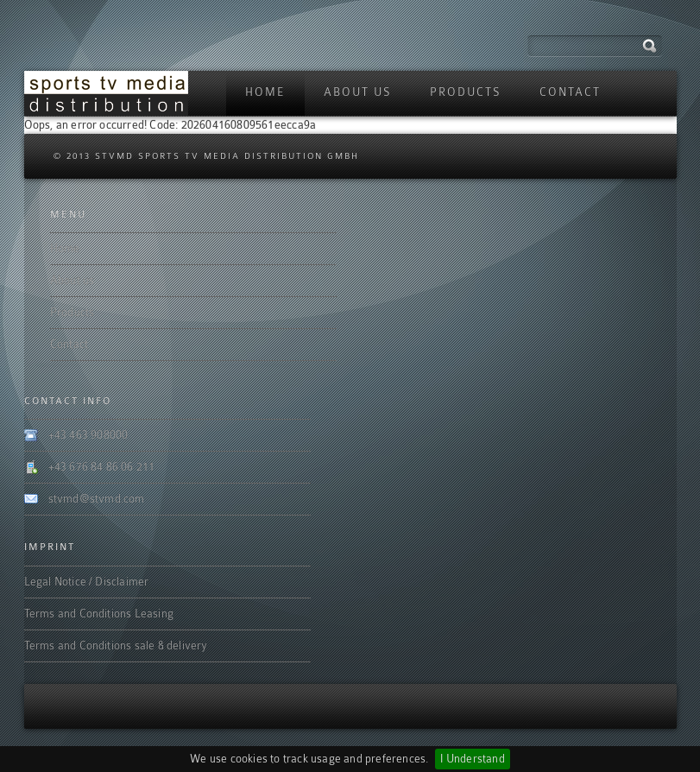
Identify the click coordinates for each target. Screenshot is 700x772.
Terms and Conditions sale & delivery (116, 645)
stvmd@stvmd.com (97, 499)
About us (358, 92)
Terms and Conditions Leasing (99, 614)
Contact (570, 92)
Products (466, 92)
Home (265, 92)
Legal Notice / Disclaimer (87, 582)
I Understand (472, 759)
